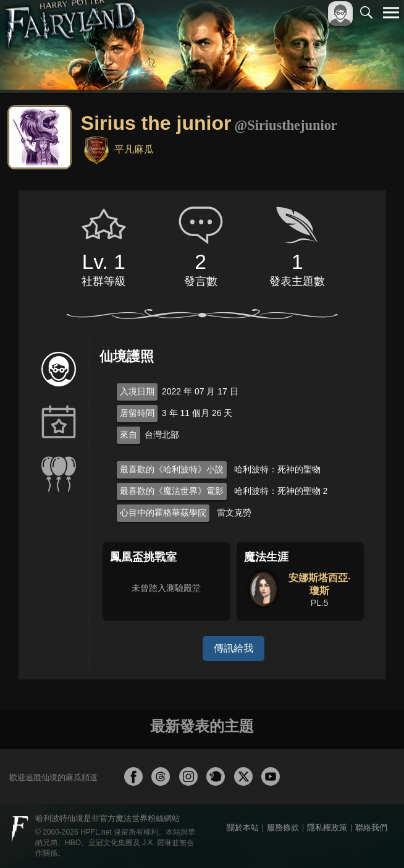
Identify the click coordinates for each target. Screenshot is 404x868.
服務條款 (283, 828)
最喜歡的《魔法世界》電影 (172, 491)
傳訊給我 (234, 648)
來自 (128, 435)
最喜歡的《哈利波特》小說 (172, 469)
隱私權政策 (327, 828)
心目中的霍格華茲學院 (163, 513)
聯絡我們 (371, 828)
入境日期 (137, 391)
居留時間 (137, 413)
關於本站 (243, 828)
